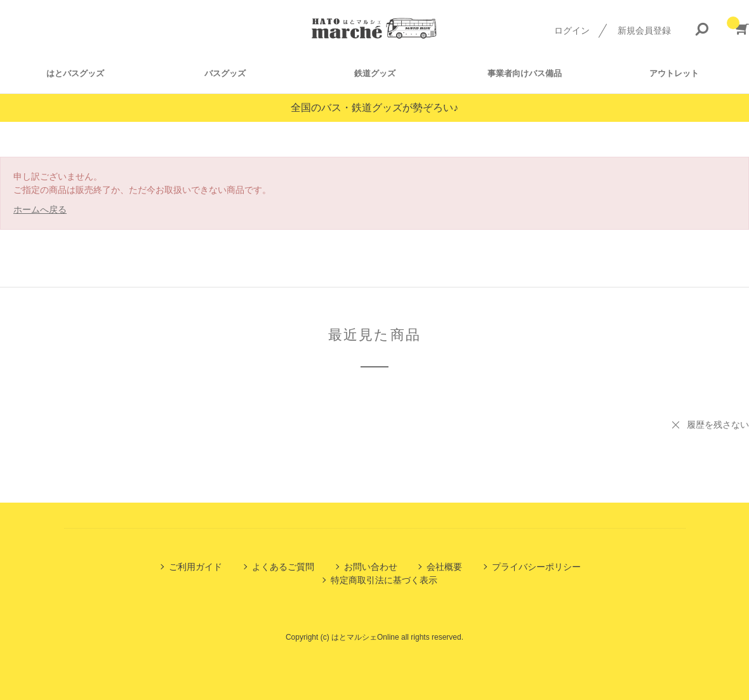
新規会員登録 (644, 30)
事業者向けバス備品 (525, 73)
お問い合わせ (371, 567)
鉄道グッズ (375, 73)
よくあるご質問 (283, 567)
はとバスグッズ (75, 73)
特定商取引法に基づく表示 (384, 580)
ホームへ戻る (40, 209)
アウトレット (674, 73)
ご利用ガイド (196, 567)
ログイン (572, 30)
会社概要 (444, 567)
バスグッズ (225, 73)
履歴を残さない (718, 425)
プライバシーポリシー (536, 567)
